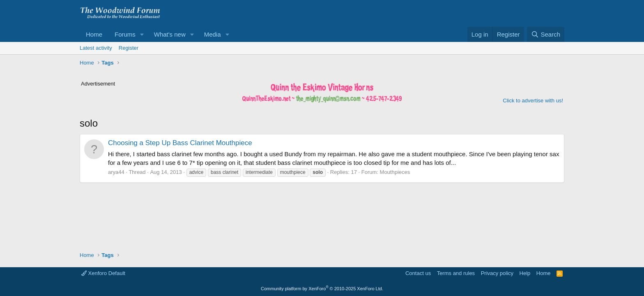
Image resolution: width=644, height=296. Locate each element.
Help (525, 273)
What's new (170, 34)
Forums (125, 34)
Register (129, 48)
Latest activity (96, 48)
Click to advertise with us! (533, 101)
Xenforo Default (103, 273)
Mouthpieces (395, 172)
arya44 (116, 172)
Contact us (418, 273)
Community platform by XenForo (322, 289)
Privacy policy (497, 273)
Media (213, 34)
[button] (142, 34)
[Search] (546, 34)
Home (94, 34)
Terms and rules (456, 273)
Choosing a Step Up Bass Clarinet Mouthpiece (180, 143)
